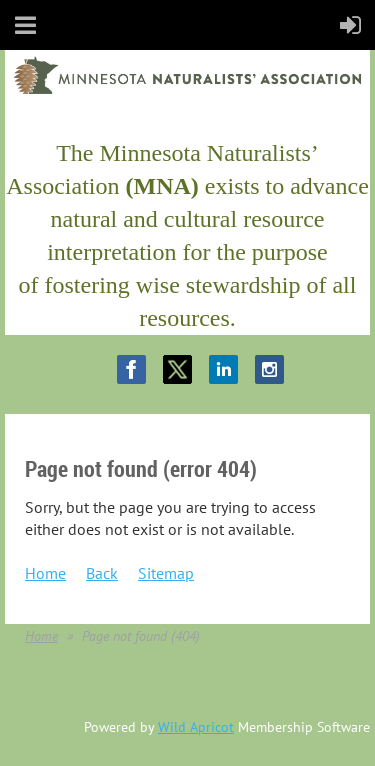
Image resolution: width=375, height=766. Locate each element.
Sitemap (166, 573)
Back (102, 573)
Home (45, 573)
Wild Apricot (196, 727)
